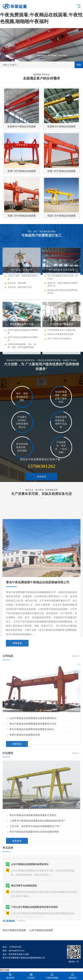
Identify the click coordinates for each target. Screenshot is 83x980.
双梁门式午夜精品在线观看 (22, 171)
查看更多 (17, 792)
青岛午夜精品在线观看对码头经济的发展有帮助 (34, 879)
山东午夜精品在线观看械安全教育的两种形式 (33, 766)
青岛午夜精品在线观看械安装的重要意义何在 (33, 772)
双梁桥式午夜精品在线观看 (22, 126)
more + (76, 704)
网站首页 (73, 976)
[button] (41, 59)
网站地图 (5, 970)
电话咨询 (10, 976)
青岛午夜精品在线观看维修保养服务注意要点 (33, 863)
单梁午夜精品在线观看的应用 (25, 783)
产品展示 (31, 976)
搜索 (79, 65)
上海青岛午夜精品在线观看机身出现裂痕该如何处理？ (38, 868)
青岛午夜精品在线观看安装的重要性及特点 (32, 777)
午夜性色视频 (52, 976)
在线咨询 (41, 489)
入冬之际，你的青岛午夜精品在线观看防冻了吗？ (35, 874)
